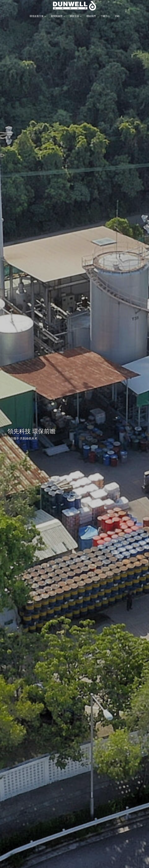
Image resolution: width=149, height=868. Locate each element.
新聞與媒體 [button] (58, 16)
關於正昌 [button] (76, 16)
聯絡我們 (91, 16)
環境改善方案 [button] (38, 16)
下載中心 (105, 16)
